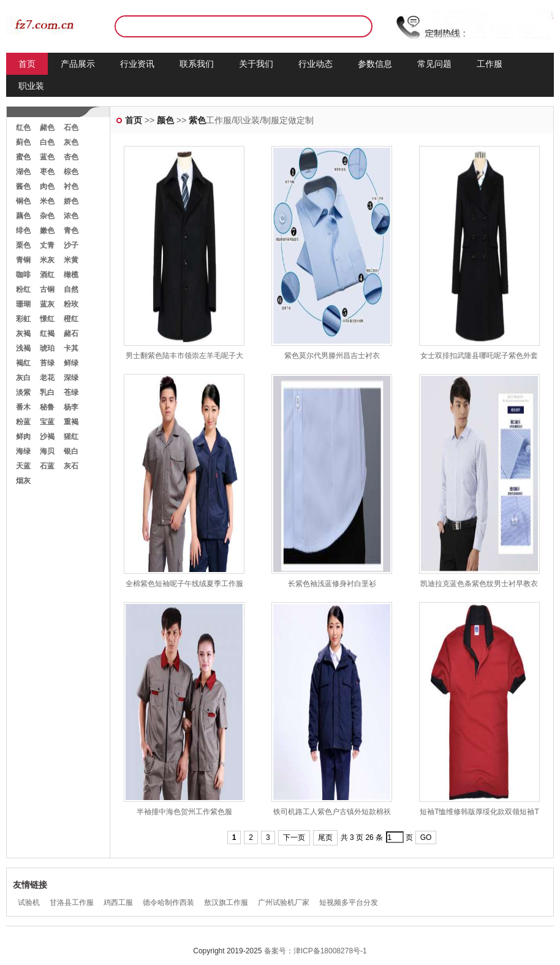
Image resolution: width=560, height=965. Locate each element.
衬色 (71, 186)
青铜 (23, 260)
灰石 (71, 466)
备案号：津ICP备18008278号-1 (316, 951)
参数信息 (375, 64)
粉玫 (71, 304)
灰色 (71, 142)
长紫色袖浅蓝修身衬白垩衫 (332, 584)
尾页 (325, 837)
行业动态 (316, 64)
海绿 (23, 451)
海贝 (47, 451)
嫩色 (47, 231)
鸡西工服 (118, 902)
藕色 (23, 216)
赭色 (47, 128)
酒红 (47, 275)
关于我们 (256, 64)
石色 (71, 128)
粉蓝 (23, 422)
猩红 (71, 437)
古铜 (47, 289)
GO (426, 837)
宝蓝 (47, 422)
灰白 (23, 378)
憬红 (47, 319)
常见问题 (434, 64)
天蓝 (23, 466)
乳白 (47, 392)
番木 (23, 407)
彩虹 (23, 319)
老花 (47, 378)
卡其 (71, 348)
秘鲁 (47, 407)
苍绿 (71, 392)
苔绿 (47, 363)
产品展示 (78, 64)
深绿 (71, 378)
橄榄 (71, 275)
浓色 (71, 216)
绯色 (23, 231)
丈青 (47, 245)
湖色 (23, 172)
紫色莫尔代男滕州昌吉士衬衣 (332, 356)
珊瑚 (23, 304)
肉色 (47, 186)
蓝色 (47, 157)
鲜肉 (23, 437)
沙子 (71, 245)
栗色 (23, 245)
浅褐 (23, 348)
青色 (71, 231)
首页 (27, 64)
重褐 (71, 422)
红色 (23, 128)
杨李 (71, 407)
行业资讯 (137, 64)
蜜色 (23, 157)
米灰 (47, 260)
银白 (71, 451)
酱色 (23, 186)
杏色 (71, 157)
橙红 (71, 319)
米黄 (71, 260)
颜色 (165, 120)
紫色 (197, 120)
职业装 (31, 86)
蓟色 (23, 142)
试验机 (29, 902)
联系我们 (197, 64)
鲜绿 (71, 363)
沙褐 (47, 437)
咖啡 (23, 275)
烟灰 (23, 481)
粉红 (23, 289)
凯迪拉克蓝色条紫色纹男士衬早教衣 (479, 584)
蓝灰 (47, 304)
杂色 (47, 216)
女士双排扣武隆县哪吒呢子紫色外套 (479, 356)
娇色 (71, 201)
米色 (47, 201)
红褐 (47, 334)
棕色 (71, 172)
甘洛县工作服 (72, 902)
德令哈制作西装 (168, 902)
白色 (47, 142)
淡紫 (23, 392)
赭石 (71, 334)
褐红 (23, 363)
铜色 (23, 201)
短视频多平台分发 (349, 902)
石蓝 (47, 466)
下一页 (294, 837)
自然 (71, 289)
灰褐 (23, 334)
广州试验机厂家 (284, 902)
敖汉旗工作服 (226, 902)
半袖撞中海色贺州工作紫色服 (184, 812)
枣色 (47, 172)
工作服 (490, 64)
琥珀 (47, 348)
